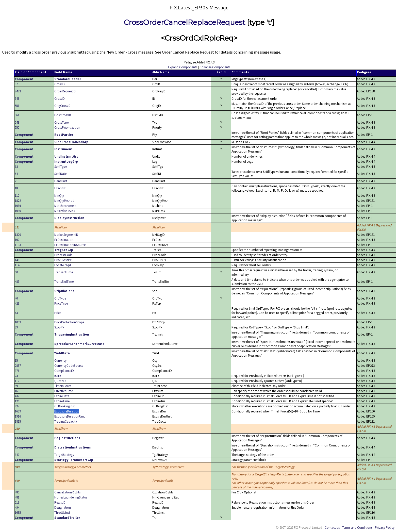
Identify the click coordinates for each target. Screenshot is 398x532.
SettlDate (60, 174)
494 (17, 508)
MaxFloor (61, 227)
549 (17, 122)
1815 (18, 421)
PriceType (61, 303)
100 (17, 240)
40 (16, 298)
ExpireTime (62, 401)
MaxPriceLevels (65, 211)
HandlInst (61, 181)
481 (17, 497)
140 (17, 260)
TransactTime (64, 272)
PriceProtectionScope (69, 322)
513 (17, 502)
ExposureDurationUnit (70, 416)
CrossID (60, 99)
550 (17, 128)
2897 (18, 366)
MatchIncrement (65, 206)
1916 (18, 416)
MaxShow (61, 429)
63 (16, 167)
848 (17, 467)
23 (16, 376)
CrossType (61, 122)
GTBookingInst (64, 406)
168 (17, 391)
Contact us (332, 528)
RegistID (60, 502)
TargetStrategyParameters (72, 467)
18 (16, 188)
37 (16, 84)
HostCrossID (63, 115)
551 (17, 106)
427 (17, 406)
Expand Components (183, 67)
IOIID (58, 376)
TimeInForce (63, 386)
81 (16, 255)
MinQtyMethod (64, 201)
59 (16, 386)
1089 (18, 206)
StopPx (59, 327)
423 (17, 303)
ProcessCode (63, 255)
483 (17, 282)
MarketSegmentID (66, 235)
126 (17, 401)
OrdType (60, 298)
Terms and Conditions (357, 528)
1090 (18, 211)
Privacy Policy (385, 528)
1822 (18, 201)
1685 (18, 513)
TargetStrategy (64, 455)
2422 (18, 91)
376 (17, 371)
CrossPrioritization (67, 128)
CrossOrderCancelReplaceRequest (185, 22)
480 (17, 492)
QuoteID (60, 381)
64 (16, 174)
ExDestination (64, 240)
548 (17, 99)
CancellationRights (67, 492)
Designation (63, 508)
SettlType (61, 167)
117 (17, 381)
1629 (18, 411)
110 (17, 196)
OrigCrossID (62, 106)
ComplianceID (64, 371)
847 (17, 455)
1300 (18, 235)
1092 (18, 322)
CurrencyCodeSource (69, 366)
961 (17, 115)
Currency (60, 361)
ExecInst (60, 188)
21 (16, 181)
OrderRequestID (65, 91)
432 (17, 396)
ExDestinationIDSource (70, 245)
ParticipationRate (66, 481)
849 (17, 481)
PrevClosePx (63, 260)
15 (16, 361)
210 (17, 429)
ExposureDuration (67, 411)
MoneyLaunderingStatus (71, 497)
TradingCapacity (66, 421)
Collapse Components (215, 67)
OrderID (60, 84)
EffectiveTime (64, 391)
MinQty (59, 196)
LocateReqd (63, 265)
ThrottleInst (62, 513)
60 (16, 272)
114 (17, 265)
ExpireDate (62, 396)
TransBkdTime (64, 282)
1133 (18, 245)
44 (16, 313)
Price (58, 313)
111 (17, 227)
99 (16, 327)
